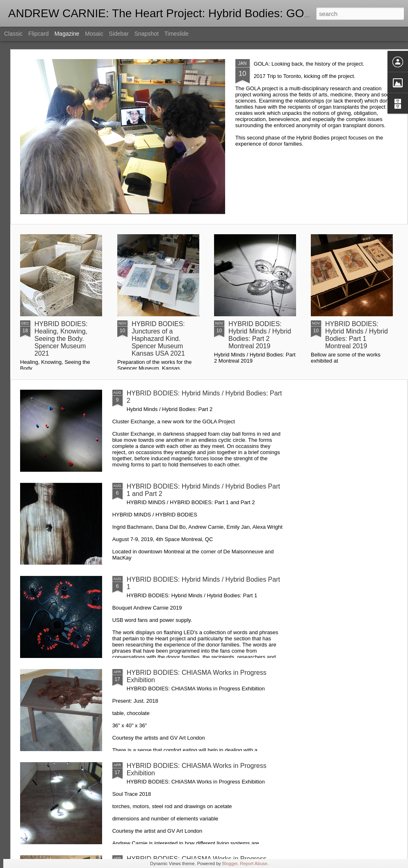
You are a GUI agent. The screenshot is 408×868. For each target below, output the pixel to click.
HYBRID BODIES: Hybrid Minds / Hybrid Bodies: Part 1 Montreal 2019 (357, 335)
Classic (13, 34)
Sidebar (119, 34)
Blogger (230, 863)
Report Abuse (254, 863)
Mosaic (94, 34)
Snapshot (147, 34)
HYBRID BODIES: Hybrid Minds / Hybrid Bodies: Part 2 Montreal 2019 (260, 335)
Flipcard (39, 34)
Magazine (67, 34)
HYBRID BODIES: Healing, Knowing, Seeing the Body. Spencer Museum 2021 (61, 339)
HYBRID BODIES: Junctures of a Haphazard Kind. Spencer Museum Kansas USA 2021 (158, 339)
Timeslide (177, 34)
